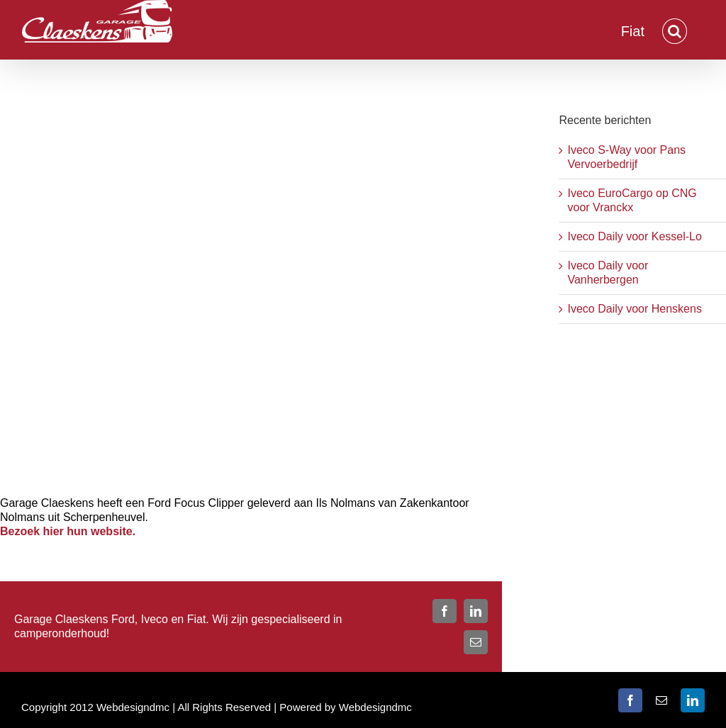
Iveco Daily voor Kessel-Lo (634, 236)
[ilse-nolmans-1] (251, 287)
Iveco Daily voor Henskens (634, 309)
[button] (675, 30)
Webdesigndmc (375, 707)
